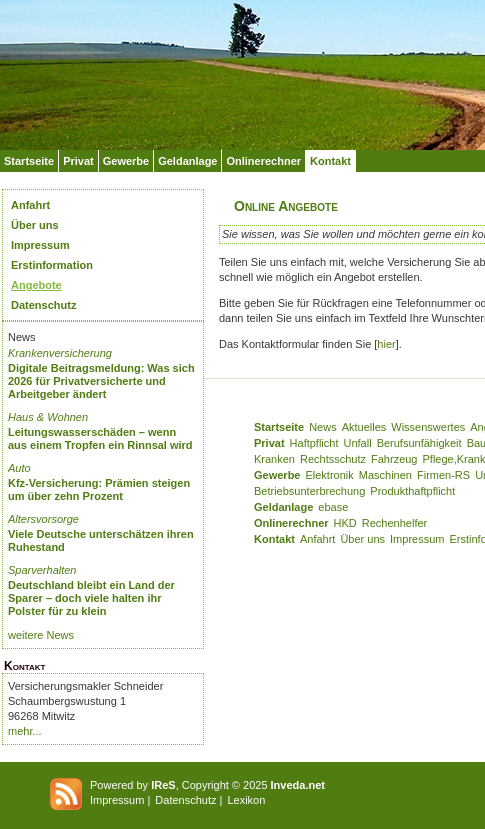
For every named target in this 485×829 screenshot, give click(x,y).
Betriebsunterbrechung (309, 491)
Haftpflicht (314, 443)
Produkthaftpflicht (412, 491)
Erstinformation (52, 265)
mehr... (25, 731)
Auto (19, 468)
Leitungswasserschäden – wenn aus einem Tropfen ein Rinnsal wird (100, 438)
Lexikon (246, 800)
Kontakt (330, 161)
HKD (345, 523)
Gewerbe (126, 161)
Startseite (29, 161)
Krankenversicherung (60, 353)
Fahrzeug (394, 459)
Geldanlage (187, 161)
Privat (78, 161)
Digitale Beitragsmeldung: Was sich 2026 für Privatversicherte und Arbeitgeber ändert (101, 381)
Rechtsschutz (333, 459)
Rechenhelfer (394, 523)
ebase (333, 507)
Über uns (35, 225)
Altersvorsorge (43, 519)
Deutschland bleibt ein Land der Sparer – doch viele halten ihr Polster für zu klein (91, 598)
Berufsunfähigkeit (419, 443)
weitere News (41, 635)
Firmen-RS (443, 475)
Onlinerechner (263, 161)
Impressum (40, 245)
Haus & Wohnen (48, 417)
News (323, 427)
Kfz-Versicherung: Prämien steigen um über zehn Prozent (99, 489)
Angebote (36, 285)
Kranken (274, 459)
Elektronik (329, 475)
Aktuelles (364, 427)
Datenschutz (43, 305)
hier (386, 344)
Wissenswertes (428, 427)
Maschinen (385, 475)
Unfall (358, 443)
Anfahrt (30, 205)
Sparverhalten (42, 570)
